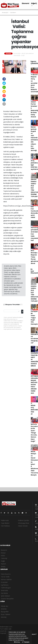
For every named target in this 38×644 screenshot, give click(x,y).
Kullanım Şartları (24, 520)
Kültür (3, 556)
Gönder (23, 312)
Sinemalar (4, 590)
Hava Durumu (6, 574)
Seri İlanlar (4, 593)
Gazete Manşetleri (7, 599)
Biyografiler (5, 612)
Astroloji (4, 617)
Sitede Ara (5, 606)
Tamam (26, 642)
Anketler (4, 609)
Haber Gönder (23, 526)
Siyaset (3, 564)
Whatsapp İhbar (24, 523)
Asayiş (3, 567)
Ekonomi (25, 3)
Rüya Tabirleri (6, 614)
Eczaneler (4, 582)
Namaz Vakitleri (6, 580)
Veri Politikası (5, 526)
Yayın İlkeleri (5, 523)
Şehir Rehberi (5, 596)
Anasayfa (5, 13)
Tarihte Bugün (6, 588)
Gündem (13, 13)
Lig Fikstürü (5, 585)
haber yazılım (5, 640)
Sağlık (3, 561)
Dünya (3, 553)
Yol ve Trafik (5, 577)
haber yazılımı (5, 635)
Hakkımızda (5, 520)
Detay (17, 642)
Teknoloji (4, 558)
